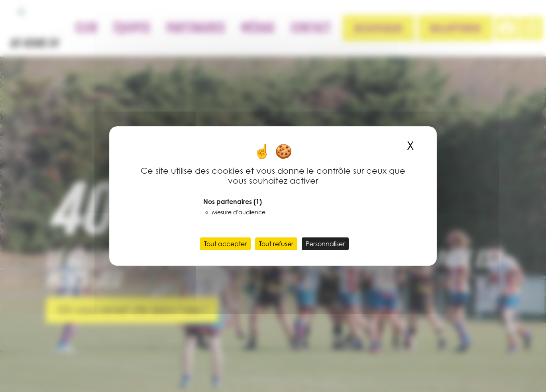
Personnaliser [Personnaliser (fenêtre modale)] (325, 244)
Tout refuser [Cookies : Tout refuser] (276, 244)
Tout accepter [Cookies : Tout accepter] (225, 244)
